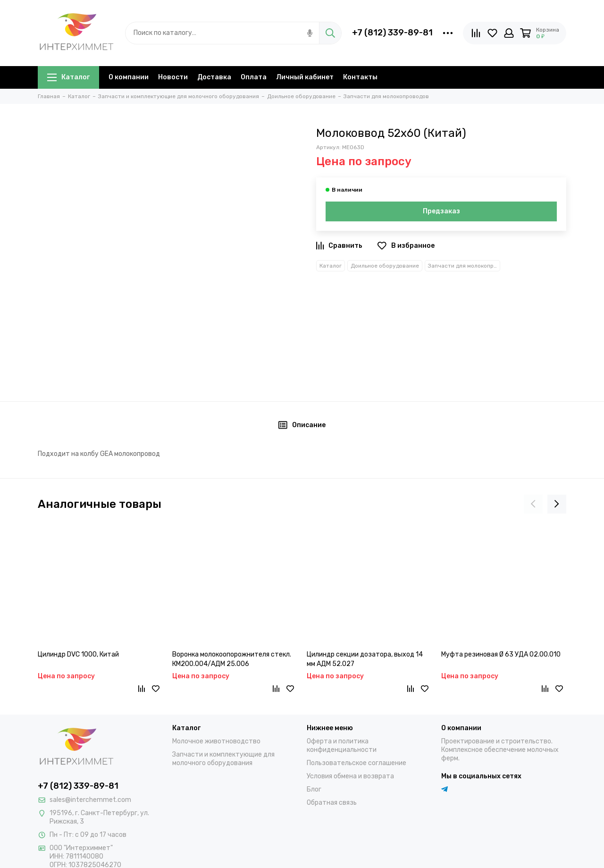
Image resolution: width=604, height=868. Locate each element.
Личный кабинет (305, 77)
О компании (129, 77)
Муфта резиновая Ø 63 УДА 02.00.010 (501, 654)
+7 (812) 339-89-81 (392, 33)
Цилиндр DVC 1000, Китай (78, 654)
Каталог (68, 77)
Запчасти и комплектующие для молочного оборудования (223, 759)
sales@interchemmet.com (90, 800)
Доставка (214, 77)
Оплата (254, 77)
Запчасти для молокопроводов (464, 266)
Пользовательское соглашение (357, 763)
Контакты (360, 77)
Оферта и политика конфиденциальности (342, 746)
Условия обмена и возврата (350, 776)
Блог (314, 789)
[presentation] (533, 504)
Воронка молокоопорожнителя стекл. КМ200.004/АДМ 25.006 (232, 659)
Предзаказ (441, 211)
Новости (173, 77)
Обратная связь (332, 803)
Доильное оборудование (385, 266)
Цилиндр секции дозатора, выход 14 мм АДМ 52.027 (365, 659)
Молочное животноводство (216, 741)
